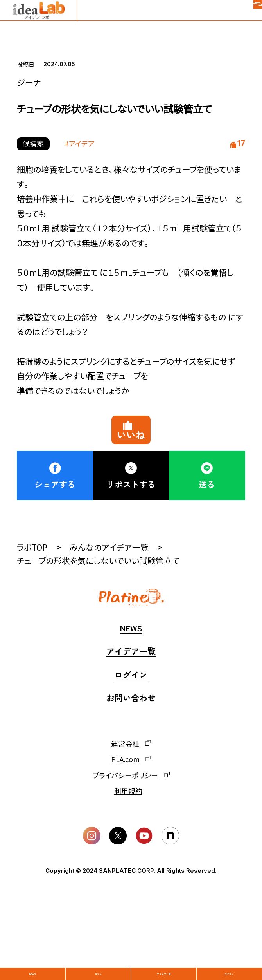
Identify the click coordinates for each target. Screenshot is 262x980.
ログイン (229, 958)
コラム (98, 958)
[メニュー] (247, 15)
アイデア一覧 (164, 958)
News (33, 958)
